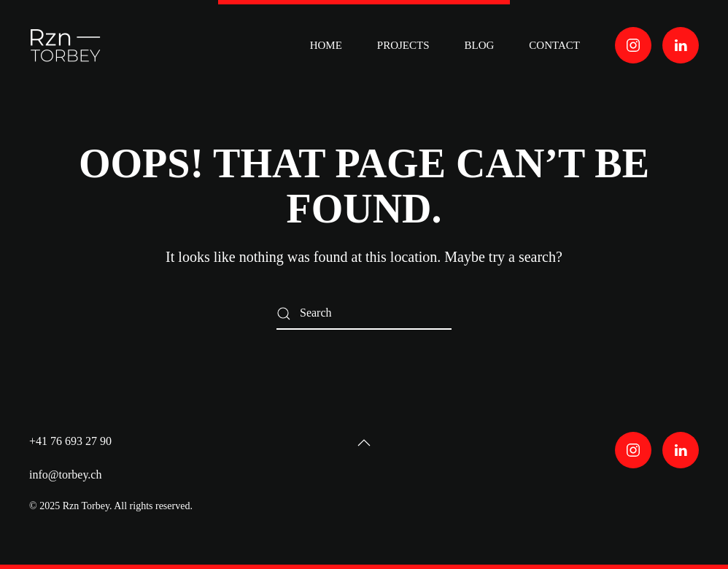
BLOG (480, 45)
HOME (326, 45)
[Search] (364, 313)
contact (554, 45)
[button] (364, 443)
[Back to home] (68, 45)
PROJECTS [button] (403, 45)
